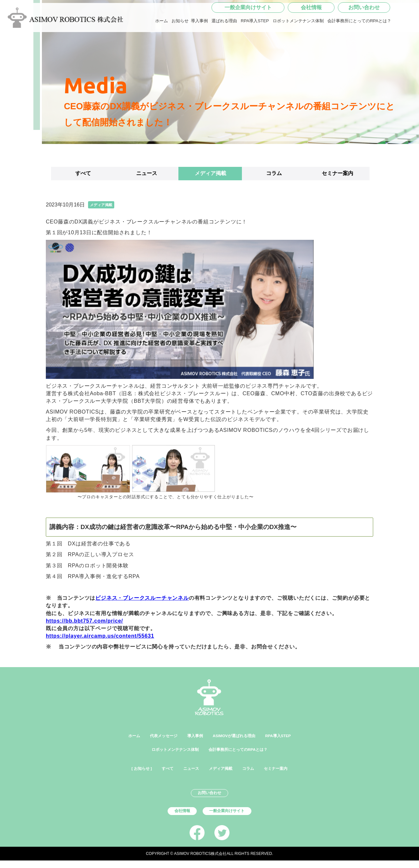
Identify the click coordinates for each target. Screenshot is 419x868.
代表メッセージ (151, 736)
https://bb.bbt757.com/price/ (84, 621)
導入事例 (199, 41)
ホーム (162, 41)
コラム (274, 173)
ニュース (147, 173)
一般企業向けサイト (248, 28)
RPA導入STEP (255, 41)
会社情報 (311, 28)
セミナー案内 (337, 173)
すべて (83, 173)
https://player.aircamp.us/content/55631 (100, 636)
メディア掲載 (210, 173)
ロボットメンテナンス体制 (298, 41)
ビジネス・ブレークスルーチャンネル (142, 598)
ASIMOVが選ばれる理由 (238, 736)
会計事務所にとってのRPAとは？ (359, 41)
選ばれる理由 (224, 41)
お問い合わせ (364, 28)
